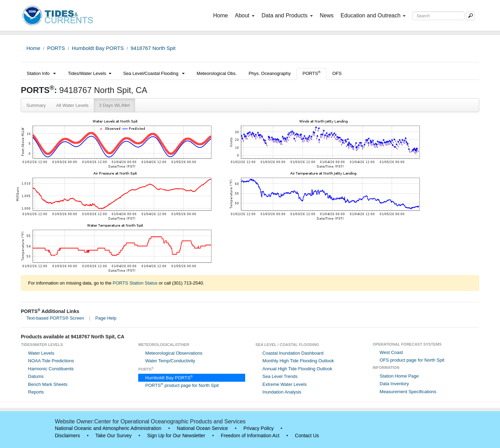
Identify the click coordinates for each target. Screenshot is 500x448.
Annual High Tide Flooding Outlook (297, 369)
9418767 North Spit (153, 48)
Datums (36, 376)
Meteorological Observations (174, 353)
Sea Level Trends (280, 376)
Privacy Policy (259, 428)
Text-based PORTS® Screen (55, 318)
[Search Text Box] (439, 16)
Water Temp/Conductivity (170, 361)
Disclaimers (67, 436)
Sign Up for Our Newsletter (176, 436)
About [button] (245, 15)
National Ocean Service (202, 428)
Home (222, 15)
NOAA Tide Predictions (51, 361)
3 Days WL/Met (114, 105)
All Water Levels (72, 105)
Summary (36, 105)
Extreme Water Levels (285, 384)
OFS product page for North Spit (412, 360)
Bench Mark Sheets (48, 384)
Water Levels (41, 353)
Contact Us (307, 436)
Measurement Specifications (408, 392)
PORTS (56, 48)
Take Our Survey (114, 436)
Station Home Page (399, 376)
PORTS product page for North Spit (182, 385)
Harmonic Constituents (51, 369)
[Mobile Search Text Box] (470, 16)
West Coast (391, 352)
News (327, 15)
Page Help (106, 318)
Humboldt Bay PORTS (98, 48)
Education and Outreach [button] (373, 15)
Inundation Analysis (282, 392)
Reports (36, 392)
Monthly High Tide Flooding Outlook (298, 361)
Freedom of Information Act (250, 436)
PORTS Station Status (135, 283)
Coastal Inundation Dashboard (293, 353)
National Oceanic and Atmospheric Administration (108, 428)
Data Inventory (394, 384)
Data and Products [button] (287, 15)
